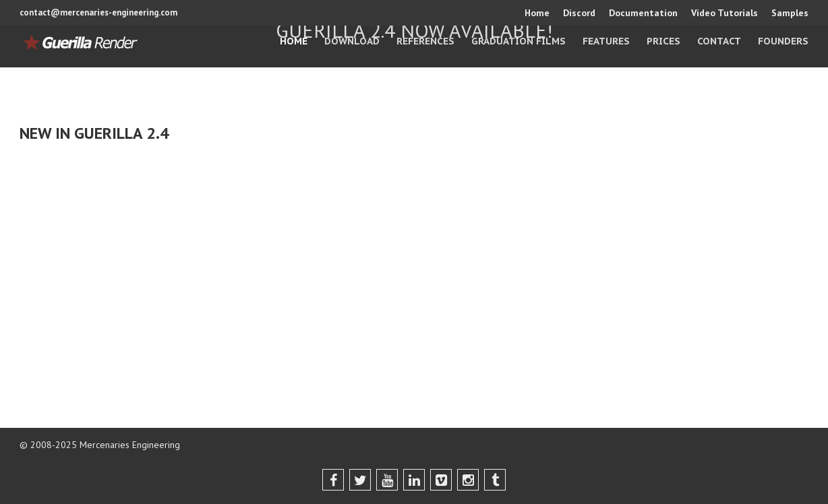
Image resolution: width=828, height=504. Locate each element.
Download (352, 41)
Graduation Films (519, 41)
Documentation (643, 13)
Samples (790, 13)
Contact (719, 41)
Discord (579, 13)
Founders (783, 41)
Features (606, 41)
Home (537, 13)
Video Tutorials (724, 13)
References (425, 41)
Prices (663, 41)
